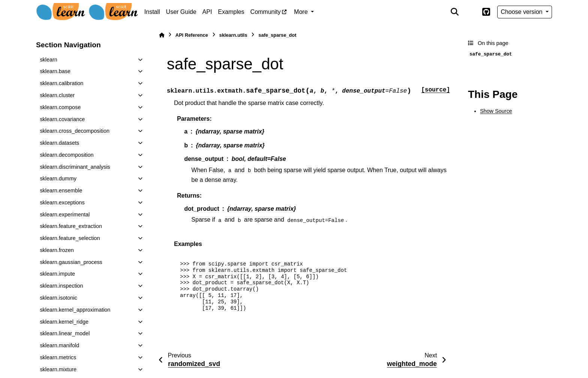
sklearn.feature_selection (70, 238)
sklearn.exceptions (62, 202)
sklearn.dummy (58, 178)
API (207, 12)
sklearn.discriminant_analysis (75, 167)
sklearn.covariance (62, 119)
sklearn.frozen (57, 250)
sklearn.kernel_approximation (75, 310)
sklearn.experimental (65, 214)
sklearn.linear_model (65, 333)
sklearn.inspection (61, 286)
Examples (231, 12)
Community (266, 12)
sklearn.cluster (57, 95)
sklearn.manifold (59, 345)
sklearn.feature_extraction (71, 226)
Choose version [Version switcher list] (522, 12)
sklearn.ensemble (61, 190)
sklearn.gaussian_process (71, 262)
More (302, 12)
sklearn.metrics (58, 357)
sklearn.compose (60, 107)
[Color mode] (470, 12)
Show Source (496, 111)
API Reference (192, 35)
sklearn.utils (233, 35)
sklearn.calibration (61, 83)
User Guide (181, 12)
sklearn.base (55, 71)
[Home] (162, 35)
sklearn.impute (57, 274)
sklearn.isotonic (58, 298)
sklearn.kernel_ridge (64, 322)
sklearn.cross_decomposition (75, 131)
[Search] (455, 12)
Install (152, 12)
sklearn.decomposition (67, 155)
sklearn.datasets (59, 143)
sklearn (48, 60)
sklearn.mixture (58, 369)
